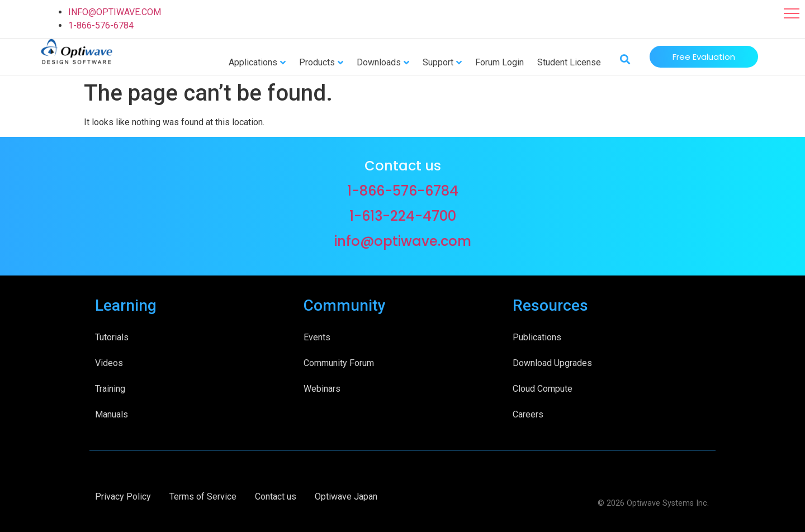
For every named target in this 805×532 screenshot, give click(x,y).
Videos (109, 363)
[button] (792, 13)
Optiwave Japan (346, 497)
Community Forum (339, 363)
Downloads (379, 62)
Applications (253, 62)
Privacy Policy (123, 497)
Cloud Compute (543, 389)
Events (317, 337)
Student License (569, 62)
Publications (537, 337)
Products (317, 62)
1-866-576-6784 (101, 25)
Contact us (276, 497)
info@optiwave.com (403, 241)
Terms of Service (203, 497)
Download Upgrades (552, 363)
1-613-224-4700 (403, 216)
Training (110, 389)
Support (438, 62)
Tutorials (112, 337)
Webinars (322, 389)
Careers (528, 414)
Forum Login (499, 62)
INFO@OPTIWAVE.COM (115, 12)
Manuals (112, 414)
